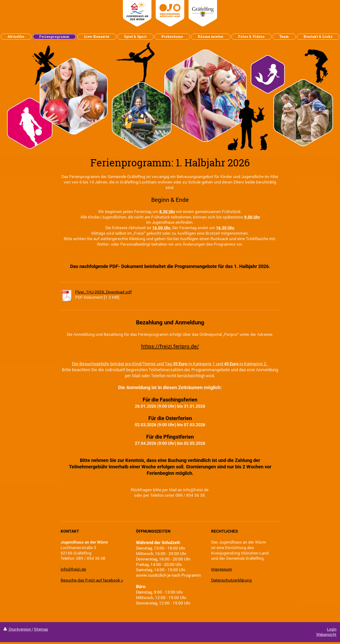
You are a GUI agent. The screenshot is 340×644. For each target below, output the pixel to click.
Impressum (222, 569)
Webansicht (326, 634)
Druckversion (18, 629)
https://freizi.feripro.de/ (170, 346)
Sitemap (41, 629)
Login (332, 629)
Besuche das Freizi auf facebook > (92, 580)
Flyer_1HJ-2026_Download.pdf (103, 292)
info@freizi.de (73, 569)
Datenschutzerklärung (231, 580)
